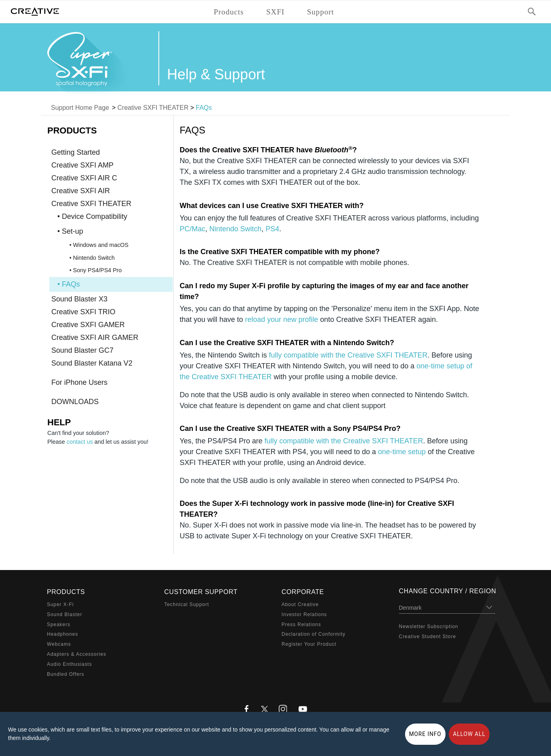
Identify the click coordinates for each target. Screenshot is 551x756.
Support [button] (320, 12)
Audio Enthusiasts (69, 664)
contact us (80, 442)
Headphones (63, 634)
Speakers (59, 625)
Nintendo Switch (235, 229)
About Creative (300, 604)
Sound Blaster (65, 615)
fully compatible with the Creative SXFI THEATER (348, 355)
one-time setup (402, 452)
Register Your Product (309, 644)
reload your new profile (282, 319)
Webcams (59, 644)
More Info (425, 734)
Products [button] (229, 12)
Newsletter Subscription (429, 627)
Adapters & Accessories (77, 654)
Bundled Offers (66, 674)
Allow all (469, 734)
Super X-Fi (60, 604)
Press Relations (301, 625)
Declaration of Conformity (313, 634)
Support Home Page (80, 108)
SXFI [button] (275, 12)
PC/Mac (192, 229)
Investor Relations (304, 615)
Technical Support (187, 604)
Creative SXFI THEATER (153, 108)
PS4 (272, 229)
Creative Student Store (428, 637)
